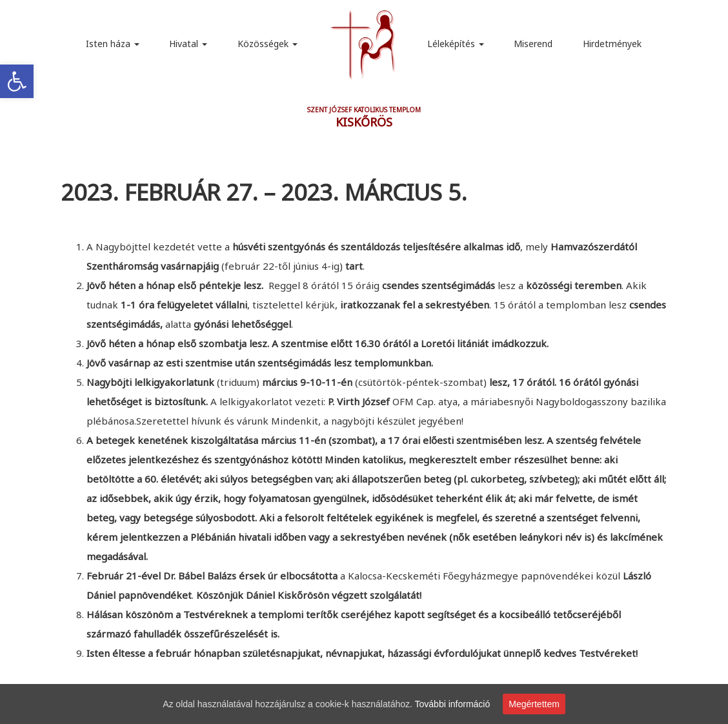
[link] (17, 81)
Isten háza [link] (113, 44)
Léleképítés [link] (456, 44)
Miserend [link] (533, 44)
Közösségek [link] (268, 44)
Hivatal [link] (188, 44)
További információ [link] (453, 704)
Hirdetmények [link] (612, 44)
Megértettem (534, 704)
